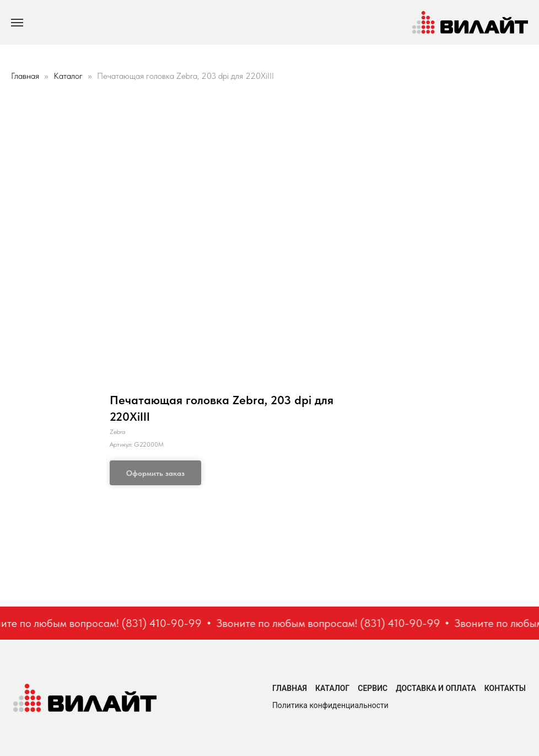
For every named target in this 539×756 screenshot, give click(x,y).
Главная (25, 76)
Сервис (373, 688)
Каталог (69, 76)
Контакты (505, 688)
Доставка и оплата (436, 688)
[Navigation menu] (17, 23)
